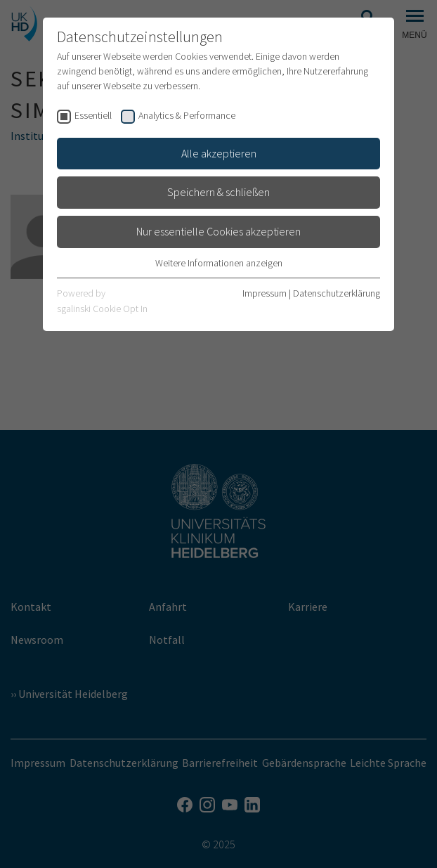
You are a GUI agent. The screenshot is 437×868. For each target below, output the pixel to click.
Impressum (265, 293)
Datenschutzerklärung (337, 293)
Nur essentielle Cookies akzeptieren (218, 231)
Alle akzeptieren (219, 153)
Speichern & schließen (218, 192)
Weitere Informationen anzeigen (219, 263)
